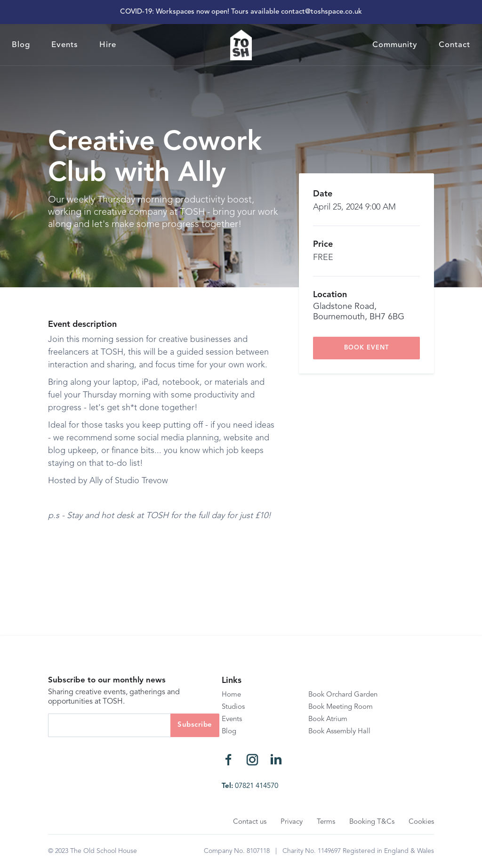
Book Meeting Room (341, 707)
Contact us (250, 822)
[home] (241, 45)
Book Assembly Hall (339, 732)
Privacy (292, 822)
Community (395, 45)
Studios (233, 707)
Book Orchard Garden (343, 695)
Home (231, 695)
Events (65, 45)
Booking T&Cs (372, 822)
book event (366, 348)
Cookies (421, 822)
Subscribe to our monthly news (107, 680)
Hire (108, 45)
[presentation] (120, 755)
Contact (454, 45)
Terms (326, 822)
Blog (21, 45)
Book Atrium (328, 719)
